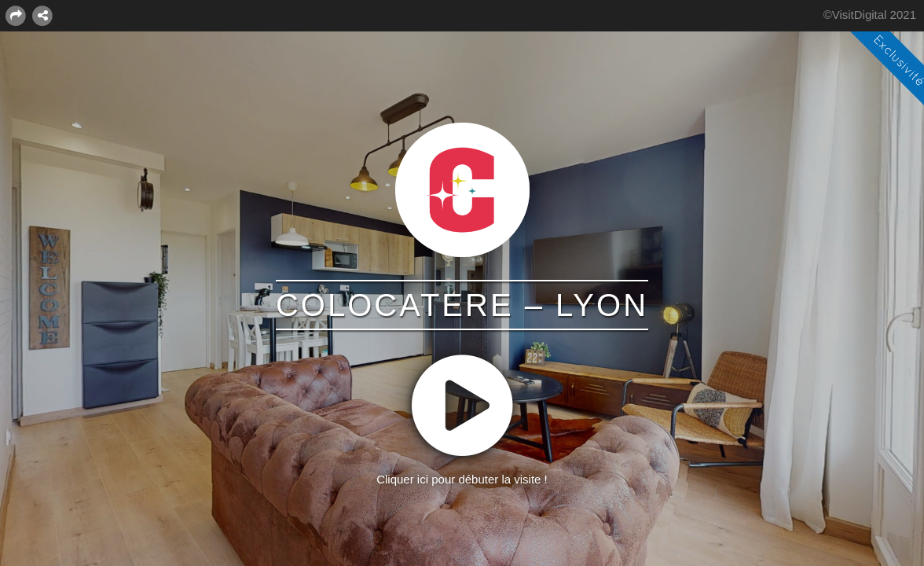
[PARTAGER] (16, 15)
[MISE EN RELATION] (42, 15)
